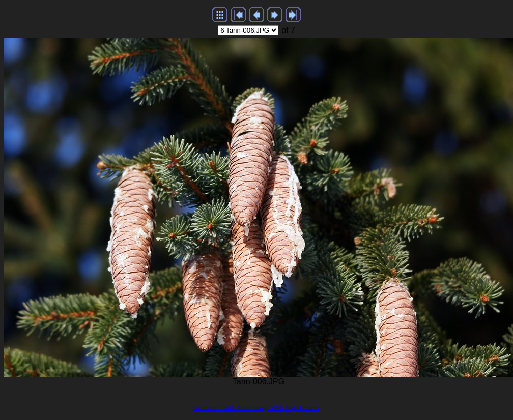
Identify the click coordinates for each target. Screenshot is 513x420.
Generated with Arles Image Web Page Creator (256, 408)
